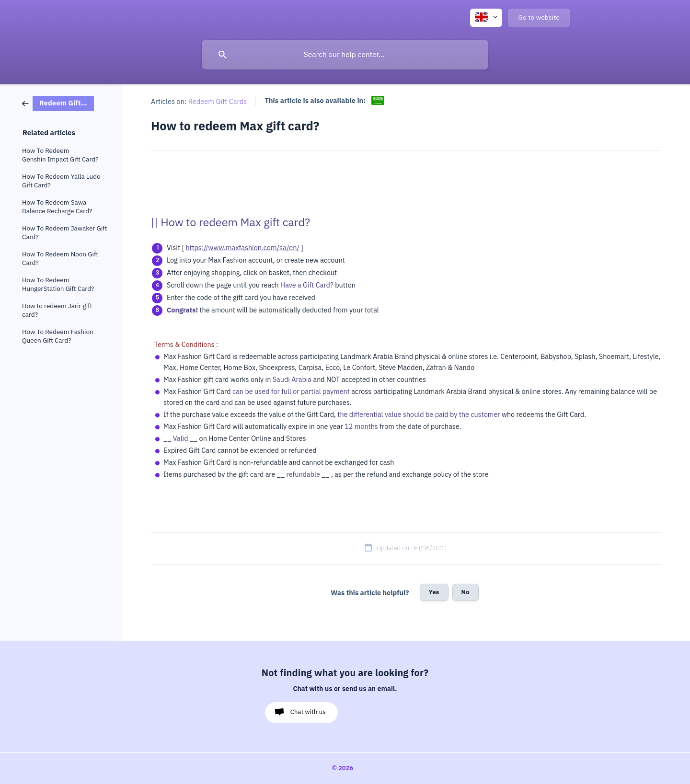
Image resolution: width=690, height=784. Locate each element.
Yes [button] (434, 592)
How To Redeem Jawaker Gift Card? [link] (64, 233)
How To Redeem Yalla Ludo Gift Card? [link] (61, 181)
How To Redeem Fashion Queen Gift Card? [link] (58, 336)
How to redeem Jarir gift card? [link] (57, 310)
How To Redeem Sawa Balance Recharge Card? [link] (57, 207)
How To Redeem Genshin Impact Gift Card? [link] (60, 155)
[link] (58, 103)
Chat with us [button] (308, 712)
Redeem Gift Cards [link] (218, 102)
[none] (486, 18)
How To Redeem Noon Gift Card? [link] (60, 259)
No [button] (466, 592)
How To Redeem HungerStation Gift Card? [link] (58, 284)
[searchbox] (345, 55)
